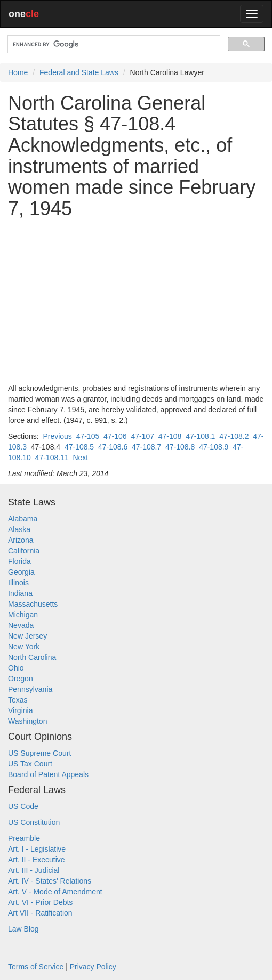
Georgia (21, 572)
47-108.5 (79, 447)
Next (80, 458)
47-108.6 (113, 447)
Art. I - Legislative (37, 849)
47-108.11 (52, 458)
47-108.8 (180, 447)
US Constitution (34, 822)
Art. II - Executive (37, 860)
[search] (113, 44)
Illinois (18, 583)
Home (18, 72)
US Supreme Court (39, 753)
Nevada (21, 625)
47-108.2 (234, 436)
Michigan (23, 615)
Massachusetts (33, 604)
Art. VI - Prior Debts (40, 902)
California (24, 551)
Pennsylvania (30, 689)
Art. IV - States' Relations (50, 881)
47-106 (115, 436)
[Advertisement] (136, 301)
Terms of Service (36, 967)
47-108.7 (146, 447)
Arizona (21, 540)
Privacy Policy (93, 967)
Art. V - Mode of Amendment (55, 892)
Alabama (23, 519)
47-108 (170, 436)
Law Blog (23, 929)
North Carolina (32, 657)
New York (24, 647)
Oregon (21, 679)
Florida (19, 561)
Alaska (19, 529)
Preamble (24, 838)
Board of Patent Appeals (48, 774)
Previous (57, 436)
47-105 (88, 436)
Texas (18, 700)
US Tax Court (30, 764)
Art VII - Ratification (40, 913)
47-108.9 (214, 447)
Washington (27, 721)
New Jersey (27, 636)
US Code (23, 806)
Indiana (20, 593)
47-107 (142, 436)
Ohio (16, 668)
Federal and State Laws (79, 72)
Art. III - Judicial (34, 870)
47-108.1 (200, 436)
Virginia (20, 710)
